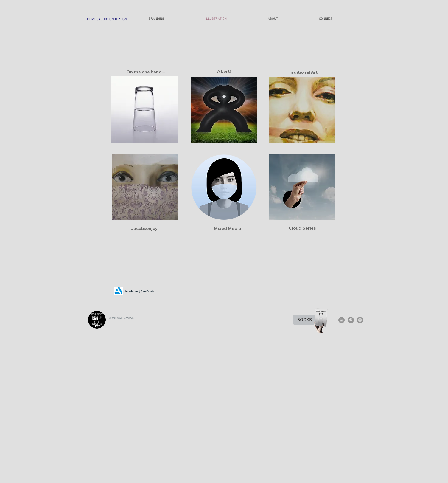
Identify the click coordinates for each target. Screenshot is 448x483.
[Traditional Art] (302, 72)
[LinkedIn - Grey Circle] (342, 320)
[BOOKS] (305, 320)
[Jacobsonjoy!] (144, 228)
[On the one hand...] (146, 72)
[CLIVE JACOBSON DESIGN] (107, 19)
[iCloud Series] (301, 228)
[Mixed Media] (228, 228)
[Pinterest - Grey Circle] (351, 320)
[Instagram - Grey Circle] (360, 320)
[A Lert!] (224, 71)
